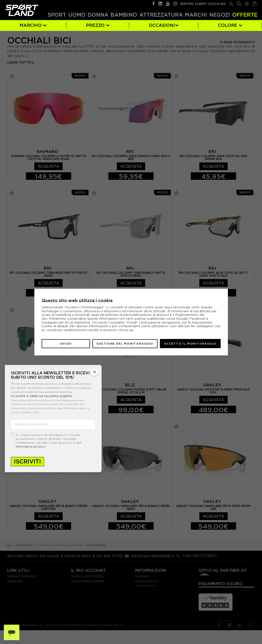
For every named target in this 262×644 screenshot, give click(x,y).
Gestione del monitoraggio (125, 343)
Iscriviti (27, 461)
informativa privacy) (31, 446)
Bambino (124, 15)
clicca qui (126, 330)
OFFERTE (245, 15)
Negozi (220, 15)
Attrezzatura (161, 15)
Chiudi (66, 343)
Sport (57, 15)
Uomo (77, 15)
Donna (98, 15)
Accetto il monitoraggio (190, 343)
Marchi (196, 15)
